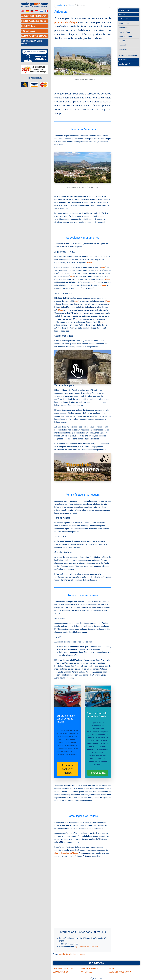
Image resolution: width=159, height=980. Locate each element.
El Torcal (122, 41)
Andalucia (124, 10)
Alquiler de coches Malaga (34, 16)
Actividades (87, 972)
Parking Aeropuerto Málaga (34, 36)
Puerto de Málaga (89, 969)
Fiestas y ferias (125, 32)
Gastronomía (124, 23)
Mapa (90, 262)
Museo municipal (125, 36)
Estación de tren (61, 972)
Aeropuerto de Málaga (64, 969)
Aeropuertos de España (120, 972)
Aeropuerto (125, 64)
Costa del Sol (126, 60)
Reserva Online (28, 26)
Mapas (112, 969)
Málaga (71, 5)
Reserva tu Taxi (98, 773)
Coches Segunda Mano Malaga (32, 42)
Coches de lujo (28, 31)
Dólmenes (123, 49)
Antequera (124, 19)
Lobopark (122, 45)
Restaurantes (124, 28)
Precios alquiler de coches (34, 21)
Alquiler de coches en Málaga (68, 769)
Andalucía (61, 5)
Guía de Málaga (96, 963)
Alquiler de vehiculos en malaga (72, 954)
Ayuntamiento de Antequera (86, 947)
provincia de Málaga (66, 22)
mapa (103, 285)
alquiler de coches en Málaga (66, 853)
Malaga (123, 15)
